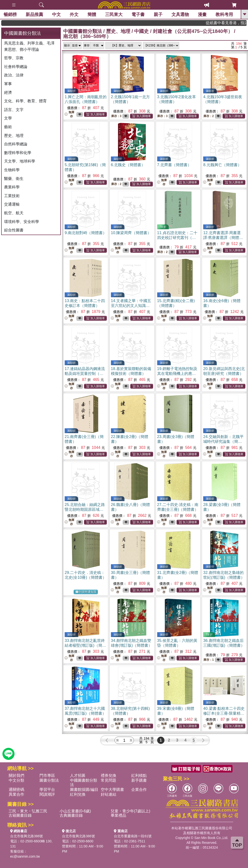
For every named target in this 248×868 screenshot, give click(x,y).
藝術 (8, 127)
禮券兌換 (108, 775)
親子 (158, 15)
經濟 (8, 93)
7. (174, 165)
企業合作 (139, 790)
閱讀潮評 (47, 794)
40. (224, 713)
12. (223, 238)
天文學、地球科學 (20, 161)
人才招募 (78, 775)
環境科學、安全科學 (22, 222)
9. (86, 233)
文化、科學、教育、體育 (25, 101)
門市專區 (47, 775)
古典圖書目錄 (71, 815)
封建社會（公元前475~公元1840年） (193, 31)
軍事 (8, 84)
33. (85, 645)
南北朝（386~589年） (87, 36)
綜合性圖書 (14, 230)
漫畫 (202, 15)
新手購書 (139, 780)
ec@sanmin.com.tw (25, 856)
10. (131, 233)
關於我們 (16, 775)
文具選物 (180, 15)
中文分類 (16, 780)
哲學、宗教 (14, 58)
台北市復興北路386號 (27, 836)
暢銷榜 (10, 15)
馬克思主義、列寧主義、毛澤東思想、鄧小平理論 (29, 46)
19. (177, 374)
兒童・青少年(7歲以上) (131, 811)
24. (223, 441)
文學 (8, 118)
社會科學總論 (16, 67)
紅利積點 (139, 775)
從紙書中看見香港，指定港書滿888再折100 (233, 23)
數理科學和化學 (18, 153)
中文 (56, 15)
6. (128, 165)
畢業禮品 (118, 815)
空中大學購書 (112, 790)
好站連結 (108, 794)
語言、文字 (14, 110)
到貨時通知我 (86, 592)
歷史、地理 (14, 136)
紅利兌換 (78, 794)
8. (222, 165)
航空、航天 (14, 213)
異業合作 (16, 794)
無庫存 (70, 114)
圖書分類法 (49, 780)
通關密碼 (16, 790)
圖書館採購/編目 (84, 790)
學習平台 (47, 790)
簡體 (92, 15)
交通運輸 (12, 204)
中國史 (141, 31)
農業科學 (12, 187)
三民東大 (114, 15)
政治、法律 (14, 75)
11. (177, 238)
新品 (34, 15)
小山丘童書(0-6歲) (75, 811)
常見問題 (108, 780)
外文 (74, 15)
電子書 (138, 15)
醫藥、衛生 (14, 179)
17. (85, 374)
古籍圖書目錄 (20, 815)
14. (131, 306)
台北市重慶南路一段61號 (133, 836)
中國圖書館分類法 (83, 31)
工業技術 (12, 196)
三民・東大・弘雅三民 (28, 811)
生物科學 (12, 170)
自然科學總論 (16, 144)
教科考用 (224, 15)
